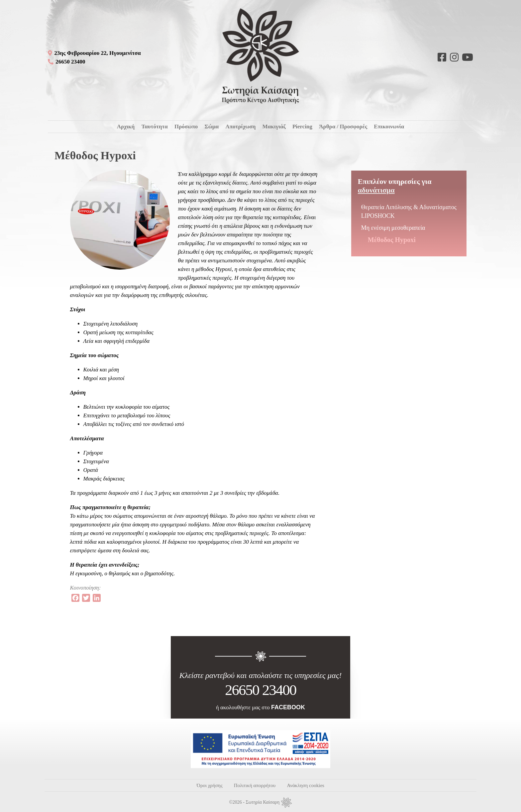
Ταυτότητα (154, 127)
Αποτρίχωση (240, 127)
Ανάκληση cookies (305, 785)
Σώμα (212, 127)
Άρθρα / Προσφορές (343, 127)
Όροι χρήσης (209, 785)
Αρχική (126, 127)
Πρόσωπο (186, 127)
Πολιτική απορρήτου (255, 785)
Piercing (302, 127)
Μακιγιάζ (274, 127)
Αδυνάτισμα (376, 190)
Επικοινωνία (389, 127)
